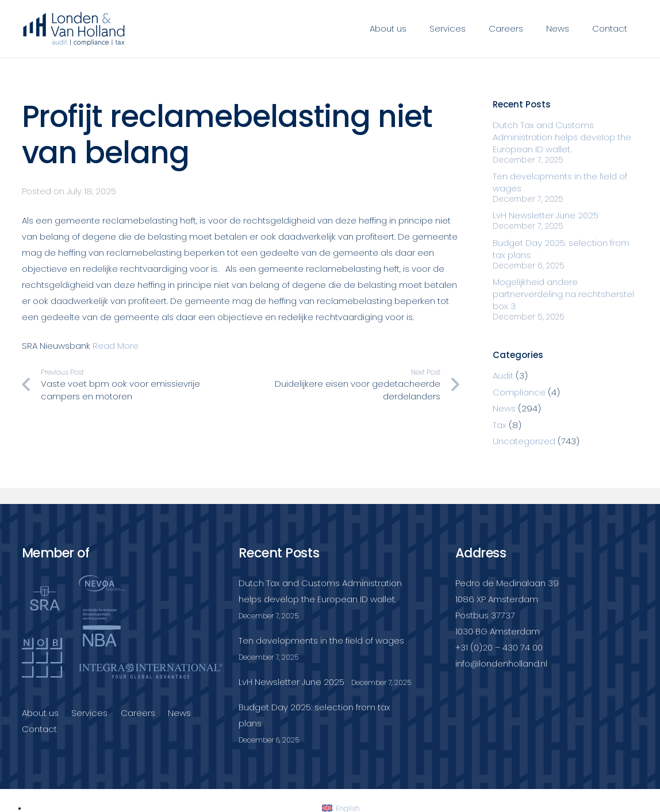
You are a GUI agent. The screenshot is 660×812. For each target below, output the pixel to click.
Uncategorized (524, 441)
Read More (116, 346)
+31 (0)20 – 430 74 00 (499, 647)
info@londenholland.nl (501, 663)
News (504, 408)
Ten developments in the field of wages (321, 640)
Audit (503, 376)
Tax (500, 425)
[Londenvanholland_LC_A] (74, 29)
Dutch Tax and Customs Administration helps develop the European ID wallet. (562, 137)
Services (89, 713)
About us (40, 713)
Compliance (519, 392)
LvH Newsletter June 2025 (546, 215)
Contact (39, 729)
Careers (138, 713)
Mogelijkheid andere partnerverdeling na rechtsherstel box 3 (563, 294)
